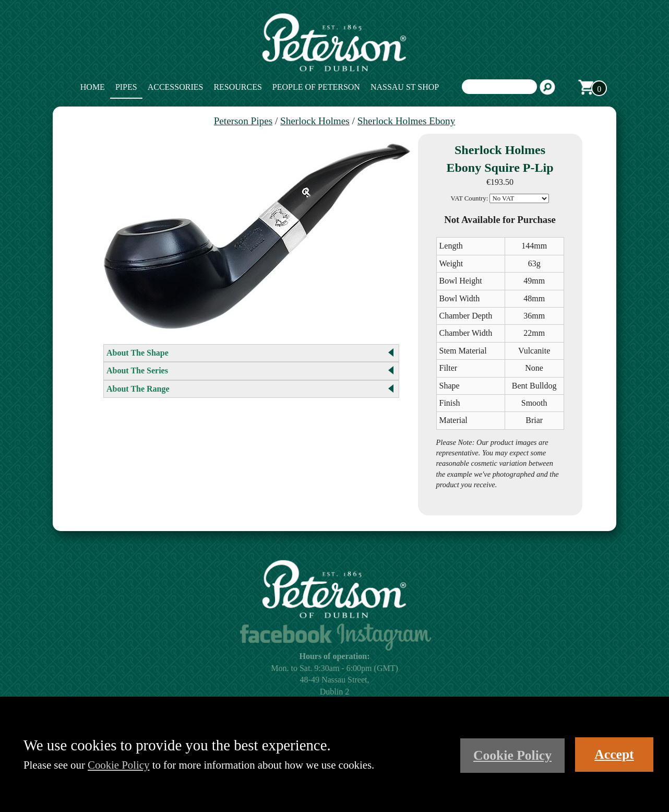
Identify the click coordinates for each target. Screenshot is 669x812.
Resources (237, 87)
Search (547, 87)
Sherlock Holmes (315, 121)
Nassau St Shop (405, 87)
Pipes (126, 87)
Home (93, 87)
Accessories (176, 87)
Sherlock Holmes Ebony (407, 121)
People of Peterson (316, 87)
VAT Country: (470, 198)
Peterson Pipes (243, 121)
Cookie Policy (118, 765)
